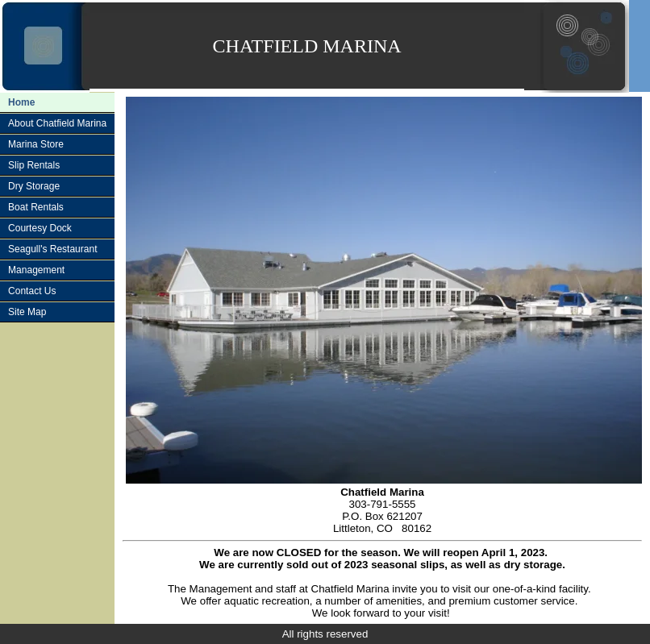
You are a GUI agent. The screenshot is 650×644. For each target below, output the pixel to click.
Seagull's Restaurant (52, 249)
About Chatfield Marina (57, 123)
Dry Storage (34, 186)
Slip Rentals (34, 165)
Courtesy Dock (40, 228)
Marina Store (36, 144)
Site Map (27, 312)
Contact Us (32, 291)
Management (36, 270)
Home (21, 102)
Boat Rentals (36, 207)
